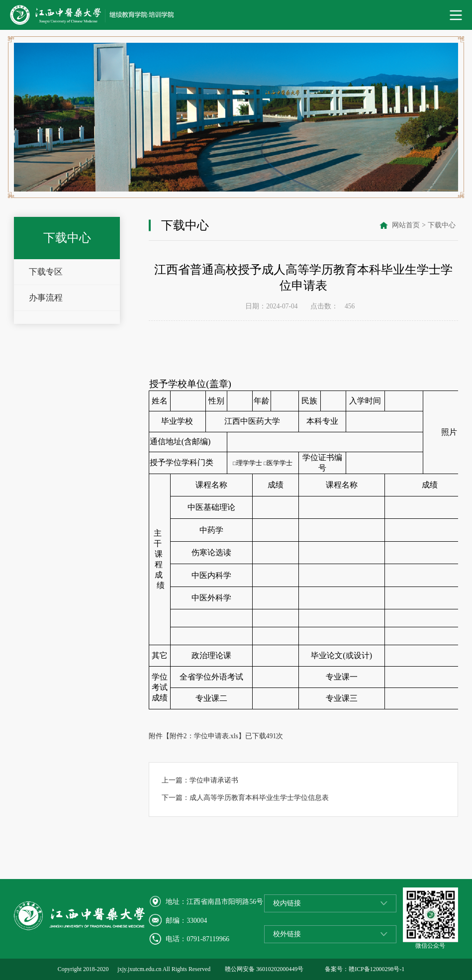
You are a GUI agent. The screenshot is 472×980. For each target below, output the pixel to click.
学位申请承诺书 (214, 780)
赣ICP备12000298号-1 (377, 969)
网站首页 (406, 225)
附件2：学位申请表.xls (204, 736)
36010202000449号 (280, 969)
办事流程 (46, 298)
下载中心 (442, 225)
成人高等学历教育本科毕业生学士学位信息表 (259, 798)
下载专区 (46, 272)
